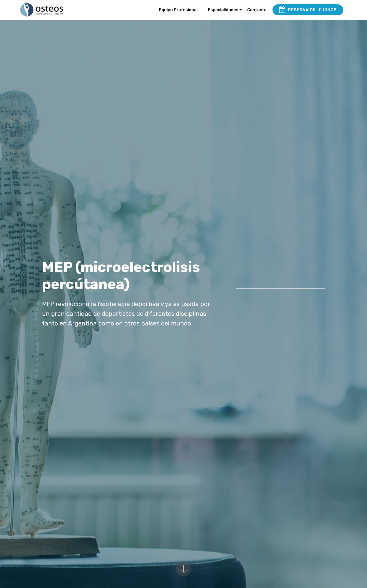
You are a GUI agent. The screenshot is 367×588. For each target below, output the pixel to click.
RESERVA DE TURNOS (308, 10)
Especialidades (223, 10)
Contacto (257, 10)
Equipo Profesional (178, 10)
